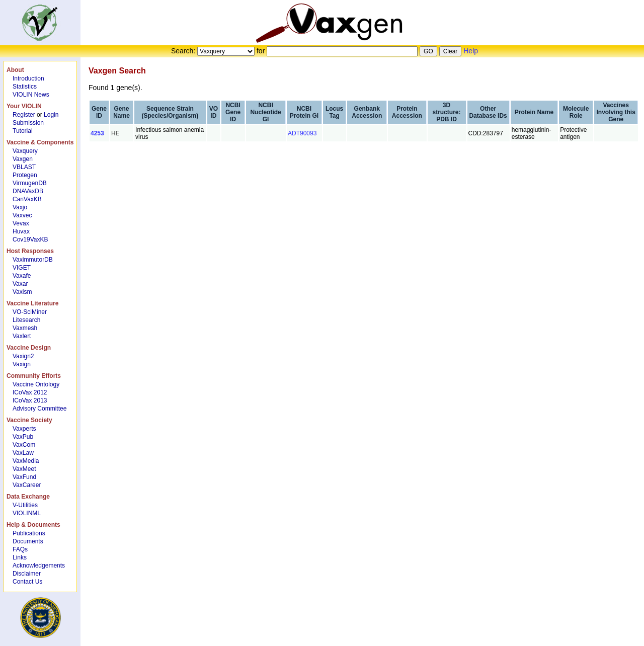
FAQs (20, 549)
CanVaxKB (27, 199)
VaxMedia (26, 461)
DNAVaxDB (28, 191)
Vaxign (22, 364)
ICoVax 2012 (30, 392)
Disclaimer (27, 574)
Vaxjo (20, 207)
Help (471, 51)
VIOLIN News (31, 95)
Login (51, 115)
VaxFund (24, 477)
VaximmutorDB (33, 260)
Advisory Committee (39, 409)
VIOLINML (27, 513)
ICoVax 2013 (30, 400)
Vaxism (22, 292)
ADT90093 (302, 133)
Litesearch (26, 320)
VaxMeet (24, 469)
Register (24, 115)
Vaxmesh (25, 328)
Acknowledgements (39, 566)
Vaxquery (25, 151)
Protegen (25, 175)
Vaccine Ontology (36, 384)
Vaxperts (24, 429)
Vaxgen (23, 159)
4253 (97, 133)
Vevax (21, 223)
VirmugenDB (30, 183)
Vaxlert (22, 336)
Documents (28, 541)
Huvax (21, 231)
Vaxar (20, 284)
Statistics (25, 87)
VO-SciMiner (30, 312)
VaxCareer (27, 485)
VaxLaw (23, 453)
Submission (28, 123)
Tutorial (23, 131)
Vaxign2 (23, 356)
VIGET (22, 268)
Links (20, 557)
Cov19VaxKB (30, 239)
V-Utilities (25, 505)
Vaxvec (22, 215)
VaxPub (23, 437)
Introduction (28, 78)
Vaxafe (22, 276)
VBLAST (24, 167)
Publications (29, 533)
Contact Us (27, 582)
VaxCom (24, 445)
